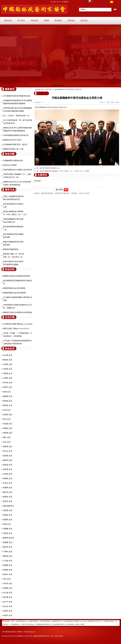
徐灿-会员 (7, 392)
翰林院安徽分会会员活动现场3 (15, 293)
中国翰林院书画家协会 (43, 624)
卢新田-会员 (8, 378)
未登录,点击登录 (84, 195)
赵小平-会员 (8, 602)
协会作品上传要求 (10, 165)
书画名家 (34, 20)
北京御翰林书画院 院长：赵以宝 (15, 144)
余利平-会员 (8, 615)
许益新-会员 (8, 424)
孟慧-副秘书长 (9, 506)
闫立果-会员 (8, 355)
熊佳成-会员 (8, 401)
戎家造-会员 (8, 428)
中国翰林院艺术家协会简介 (13, 161)
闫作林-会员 (8, 369)
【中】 (113, 102)
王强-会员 (7, 410)
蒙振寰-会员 (8, 396)
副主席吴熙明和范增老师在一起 (50, 168)
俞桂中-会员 (8, 574)
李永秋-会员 (8, 383)
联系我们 (71, 20)
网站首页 (8, 20)
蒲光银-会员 (8, 456)
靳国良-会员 (8, 497)
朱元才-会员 (8, 451)
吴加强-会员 (8, 474)
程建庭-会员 (8, 542)
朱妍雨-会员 (8, 570)
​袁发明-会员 (8, 415)
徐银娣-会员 (8, 588)
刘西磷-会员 (8, 529)
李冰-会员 (7, 579)
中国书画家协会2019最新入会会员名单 (18, 170)
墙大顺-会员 (8, 597)
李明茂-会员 (8, 373)
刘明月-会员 (8, 387)
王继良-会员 (8, 364)
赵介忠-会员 (8, 606)
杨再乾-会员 (8, 520)
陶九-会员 (7, 437)
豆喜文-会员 (8, 483)
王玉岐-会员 (8, 561)
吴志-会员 (7, 442)
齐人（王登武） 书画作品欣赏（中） (17, 116)
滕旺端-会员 (8, 556)
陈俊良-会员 (8, 360)
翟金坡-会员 (8, 465)
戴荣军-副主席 (9, 538)
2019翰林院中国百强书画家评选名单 (17, 96)
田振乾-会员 (8, 515)
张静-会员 (7, 524)
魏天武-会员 (8, 492)
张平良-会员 (8, 584)
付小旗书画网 (70, 624)
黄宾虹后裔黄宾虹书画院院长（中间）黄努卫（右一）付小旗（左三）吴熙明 (64, 171)
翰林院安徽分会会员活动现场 (14, 288)
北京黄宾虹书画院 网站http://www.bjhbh (18, 324)
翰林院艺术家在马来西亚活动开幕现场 (18, 312)
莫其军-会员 (8, 547)
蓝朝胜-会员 (8, 478)
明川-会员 (7, 419)
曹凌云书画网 (80, 624)
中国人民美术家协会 (28, 624)
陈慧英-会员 (8, 447)
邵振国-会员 (8, 433)
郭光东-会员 (8, 501)
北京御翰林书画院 (58, 624)
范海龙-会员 (8, 533)
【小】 (108, 102)
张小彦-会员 (8, 593)
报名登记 (84, 20)
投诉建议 (58, 20)
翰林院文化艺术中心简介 (12, 140)
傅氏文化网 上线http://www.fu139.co (16, 329)
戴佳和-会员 (8, 460)
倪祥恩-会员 (8, 510)
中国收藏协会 (15, 624)
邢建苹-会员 (8, 488)
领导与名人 (49, 89)
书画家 (46, 20)
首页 (43, 89)
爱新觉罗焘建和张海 (11, 249)
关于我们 (21, 20)
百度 (13, 621)
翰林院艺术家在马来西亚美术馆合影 (17, 276)
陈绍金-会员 (8, 405)
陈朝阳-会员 (8, 565)
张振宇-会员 (8, 611)
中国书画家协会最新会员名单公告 (16, 135)
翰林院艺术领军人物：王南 (13, 149)
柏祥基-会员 (8, 469)
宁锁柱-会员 (8, 552)
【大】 (117, 102)
